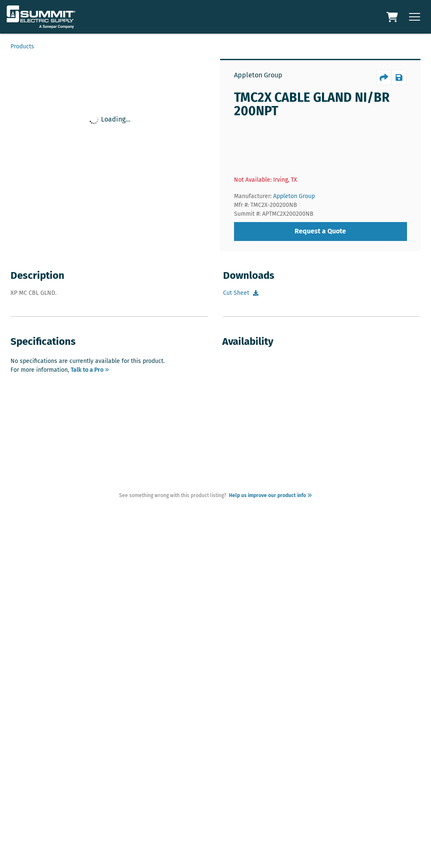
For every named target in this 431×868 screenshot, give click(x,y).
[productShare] (384, 77)
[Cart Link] (393, 17)
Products (22, 46)
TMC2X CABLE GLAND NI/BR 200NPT (312, 104)
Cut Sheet (236, 293)
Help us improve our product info (269, 495)
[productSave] (399, 77)
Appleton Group (258, 75)
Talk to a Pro (90, 370)
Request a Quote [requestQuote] (320, 231)
